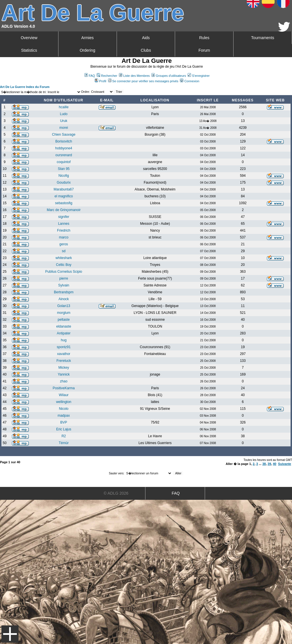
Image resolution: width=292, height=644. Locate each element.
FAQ (90, 76)
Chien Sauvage (64, 135)
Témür (64, 443)
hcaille (64, 107)
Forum (204, 50)
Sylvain (64, 285)
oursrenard (64, 155)
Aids (146, 38)
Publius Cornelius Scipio (64, 272)
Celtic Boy (64, 265)
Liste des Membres (134, 76)
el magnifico (64, 196)
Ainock (64, 299)
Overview (29, 38)
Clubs (146, 50)
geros (64, 244)
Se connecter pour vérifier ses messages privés (143, 81)
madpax (64, 416)
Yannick (64, 374)
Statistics (29, 50)
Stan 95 (64, 169)
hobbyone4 (64, 148)
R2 (64, 436)
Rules (204, 38)
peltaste (64, 320)
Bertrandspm (64, 292)
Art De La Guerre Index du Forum (25, 87)
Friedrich (64, 230)
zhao (64, 381)
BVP (64, 422)
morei (64, 128)
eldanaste (64, 326)
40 (275, 464)
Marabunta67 (64, 189)
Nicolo (64, 409)
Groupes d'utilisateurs (169, 76)
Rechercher (107, 76)
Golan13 (64, 306)
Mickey (64, 368)
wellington (64, 402)
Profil (100, 81)
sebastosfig (64, 203)
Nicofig (64, 176)
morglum (64, 313)
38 (264, 464)
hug (64, 340)
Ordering (87, 50)
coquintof (64, 162)
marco (64, 237)
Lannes (64, 224)
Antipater (64, 333)
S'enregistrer (199, 76)
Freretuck (64, 361)
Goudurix (64, 182)
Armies (88, 38)
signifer (64, 217)
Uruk (64, 121)
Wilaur (64, 395)
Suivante (285, 464)
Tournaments (263, 38)
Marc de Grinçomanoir (64, 210)
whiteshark (64, 258)
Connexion (190, 81)
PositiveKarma (64, 388)
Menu (10, 634)
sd (64, 251)
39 (269, 464)
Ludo (64, 114)
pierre (64, 278)
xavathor (64, 354)
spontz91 (64, 347)
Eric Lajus (64, 429)
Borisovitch (64, 141)
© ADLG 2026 (116, 493)
